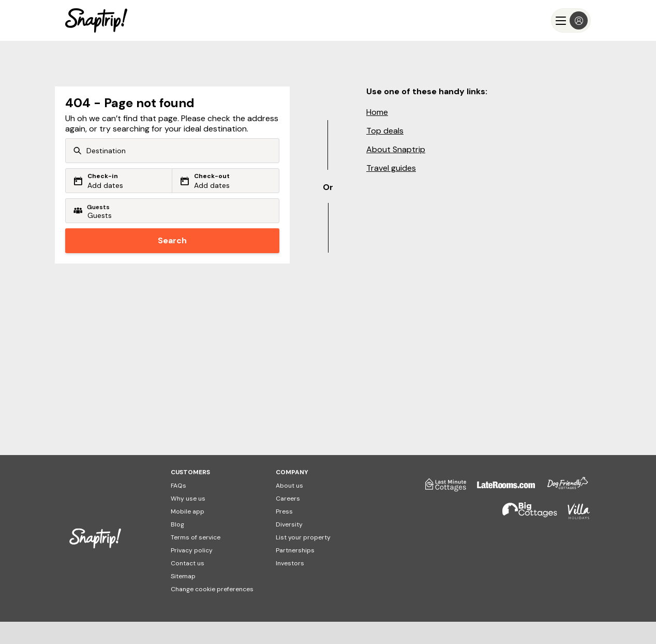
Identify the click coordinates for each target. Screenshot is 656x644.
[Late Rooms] (501, 489)
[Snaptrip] (96, 20)
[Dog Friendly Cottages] (562, 489)
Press (284, 511)
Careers (288, 499)
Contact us (188, 563)
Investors (290, 563)
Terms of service (196, 537)
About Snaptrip (396, 149)
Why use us (188, 499)
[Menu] (571, 20)
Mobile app (188, 511)
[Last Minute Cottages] (441, 489)
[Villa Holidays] (574, 516)
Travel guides (391, 168)
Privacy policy (192, 550)
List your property (303, 537)
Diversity (289, 524)
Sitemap (183, 576)
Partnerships (295, 550)
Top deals (385, 131)
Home (377, 112)
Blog (177, 524)
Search (172, 240)
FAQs (178, 486)
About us (289, 486)
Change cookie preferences (212, 589)
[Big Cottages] (525, 516)
